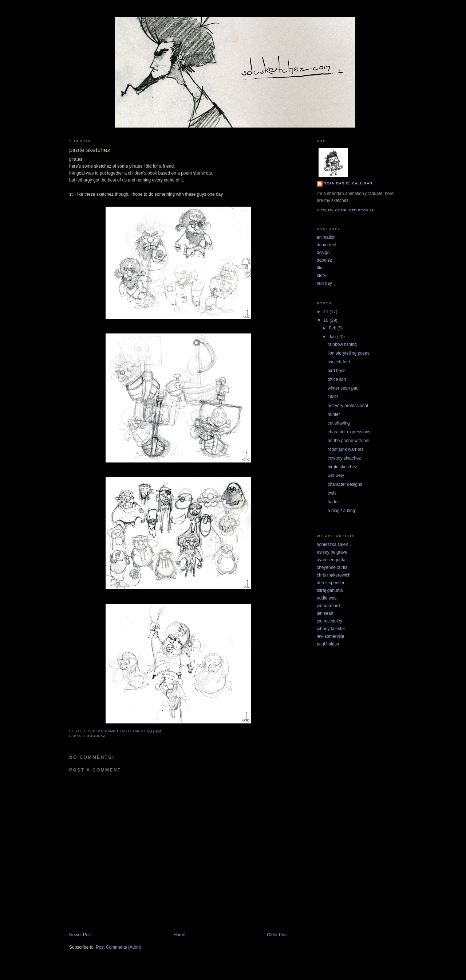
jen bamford (328, 606)
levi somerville (330, 636)
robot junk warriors (346, 449)
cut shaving (339, 423)
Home (179, 935)
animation (326, 237)
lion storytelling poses (349, 353)
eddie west (327, 598)
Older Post (277, 935)
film (320, 268)
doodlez (96, 736)
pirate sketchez (342, 467)
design (323, 253)
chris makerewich (334, 575)
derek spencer (331, 583)
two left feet (339, 362)
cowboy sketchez (344, 458)
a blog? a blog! (342, 511)
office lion (337, 379)
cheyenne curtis (332, 567)
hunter (334, 414)
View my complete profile (346, 210)
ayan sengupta (331, 560)
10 (327, 320)
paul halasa (328, 644)
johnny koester (331, 629)
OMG (333, 397)
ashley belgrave (332, 552)
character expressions (349, 432)
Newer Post (80, 935)
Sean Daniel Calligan (348, 183)
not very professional (348, 406)
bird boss (337, 371)
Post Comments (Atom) (119, 947)
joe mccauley (329, 621)
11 (327, 312)
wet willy (336, 476)
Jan (333, 337)
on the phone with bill (348, 441)
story (321, 276)
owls (332, 493)
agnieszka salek (332, 544)
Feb (333, 328)
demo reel (326, 245)
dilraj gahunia (330, 590)
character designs (345, 484)
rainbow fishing (342, 344)
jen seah (325, 613)
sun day (324, 283)
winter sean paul (343, 388)
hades (334, 502)
